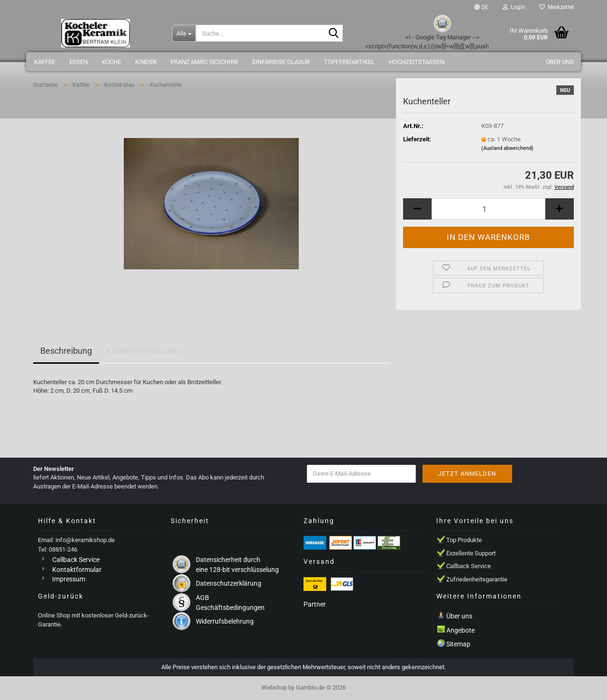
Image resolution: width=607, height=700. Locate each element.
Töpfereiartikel (349, 62)
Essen (78, 62)
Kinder (146, 62)
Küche (111, 62)
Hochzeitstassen (417, 62)
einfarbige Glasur (281, 62)
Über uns (560, 62)
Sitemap (458, 644)
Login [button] (514, 7)
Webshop (274, 687)
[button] (481, 7)
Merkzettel (556, 7)
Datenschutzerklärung (229, 583)
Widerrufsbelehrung (225, 621)
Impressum (69, 579)
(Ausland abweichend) (507, 148)
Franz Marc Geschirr (204, 62)
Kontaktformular (77, 570)
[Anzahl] (488, 209)
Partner (315, 604)
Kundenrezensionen (144, 351)
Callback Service (76, 560)
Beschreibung (66, 351)
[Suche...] (184, 33)
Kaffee (45, 62)
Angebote (460, 630)
